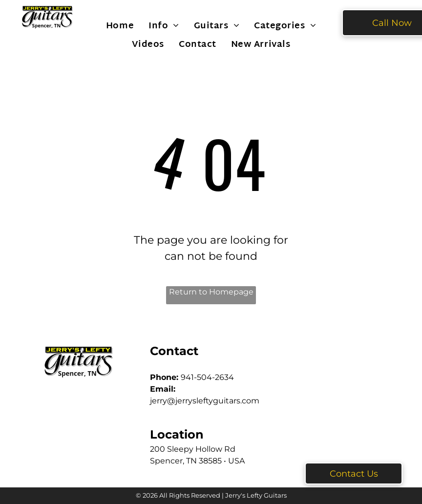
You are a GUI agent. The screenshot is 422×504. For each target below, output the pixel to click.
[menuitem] (120, 26)
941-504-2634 (207, 377)
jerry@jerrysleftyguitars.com (205, 401)
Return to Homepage (211, 292)
